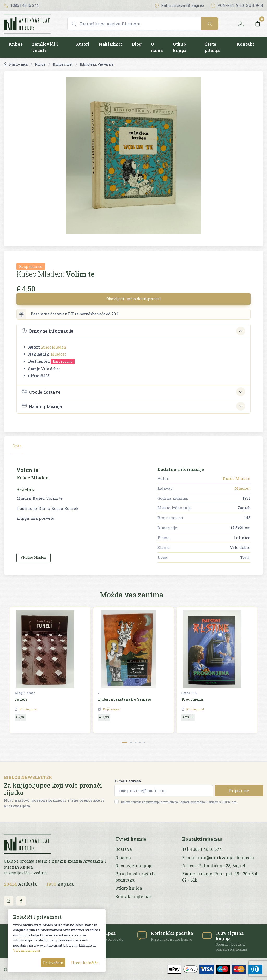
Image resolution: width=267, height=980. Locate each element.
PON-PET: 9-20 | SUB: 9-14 (237, 5)
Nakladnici (111, 44)
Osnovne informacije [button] (48, 331)
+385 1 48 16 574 (21, 5)
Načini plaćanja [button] (42, 406)
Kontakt (245, 44)
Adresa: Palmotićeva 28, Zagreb (214, 866)
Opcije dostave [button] (41, 392)
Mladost (58, 354)
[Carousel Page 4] (140, 743)
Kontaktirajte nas (133, 896)
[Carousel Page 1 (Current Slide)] (125, 743)
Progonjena (192, 699)
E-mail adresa (128, 781)
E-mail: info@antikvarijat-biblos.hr (218, 858)
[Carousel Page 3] (135, 743)
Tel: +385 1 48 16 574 (202, 849)
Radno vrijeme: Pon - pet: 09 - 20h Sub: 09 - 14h (221, 877)
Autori (83, 44)
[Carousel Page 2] (131, 743)
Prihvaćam (53, 963)
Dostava (124, 849)
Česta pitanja (212, 47)
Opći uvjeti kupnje (134, 866)
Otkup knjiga (180, 47)
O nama (157, 47)
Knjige (16, 44)
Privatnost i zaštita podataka (135, 877)
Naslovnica (16, 64)
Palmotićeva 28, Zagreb (179, 5)
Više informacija (26, 950)
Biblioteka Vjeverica (97, 64)
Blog (137, 44)
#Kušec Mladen (34, 557)
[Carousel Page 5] (144, 743)
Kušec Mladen (53, 347)
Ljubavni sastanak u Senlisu (125, 699)
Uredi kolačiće (85, 963)
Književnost (63, 64)
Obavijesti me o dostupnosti (134, 299)
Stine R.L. (189, 693)
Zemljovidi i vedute (45, 47)
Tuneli (21, 699)
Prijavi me (239, 790)
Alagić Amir (25, 693)
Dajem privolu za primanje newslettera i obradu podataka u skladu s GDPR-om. (179, 802)
